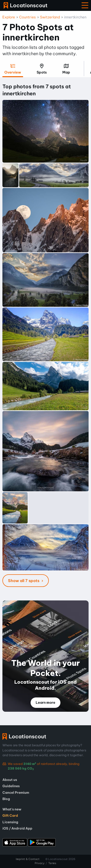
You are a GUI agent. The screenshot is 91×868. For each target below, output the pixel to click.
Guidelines (11, 786)
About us (10, 780)
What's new (12, 809)
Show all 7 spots (24, 581)
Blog (6, 799)
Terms (52, 863)
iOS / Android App (17, 828)
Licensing (10, 822)
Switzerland (50, 17)
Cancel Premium (16, 793)
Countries (27, 17)
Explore (9, 17)
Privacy (40, 863)
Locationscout (25, 5)
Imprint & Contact (28, 859)
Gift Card (10, 816)
